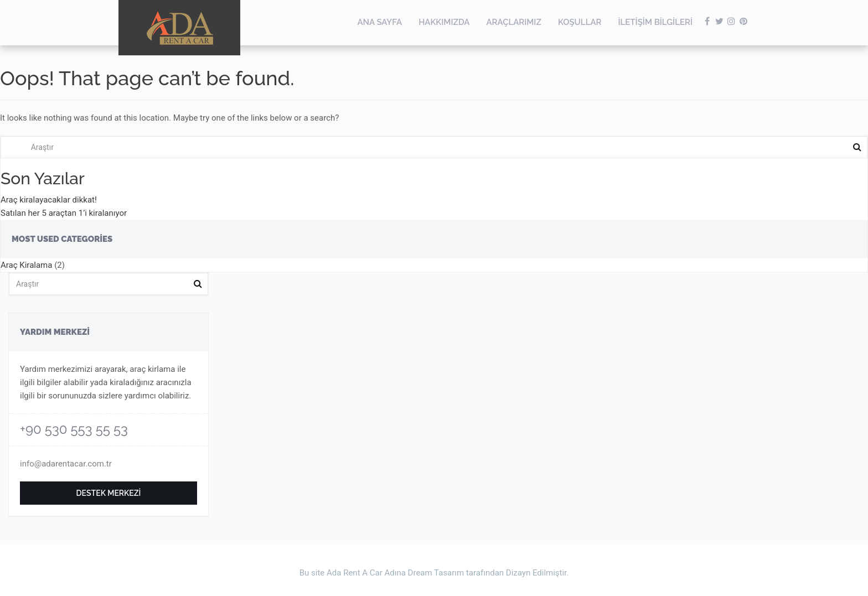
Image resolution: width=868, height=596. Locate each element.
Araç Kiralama (26, 265)
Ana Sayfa (379, 22)
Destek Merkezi (109, 493)
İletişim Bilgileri (655, 22)
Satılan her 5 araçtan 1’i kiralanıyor (64, 213)
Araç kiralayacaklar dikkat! (49, 200)
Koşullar (580, 22)
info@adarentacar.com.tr (66, 464)
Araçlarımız (513, 22)
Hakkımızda (444, 22)
